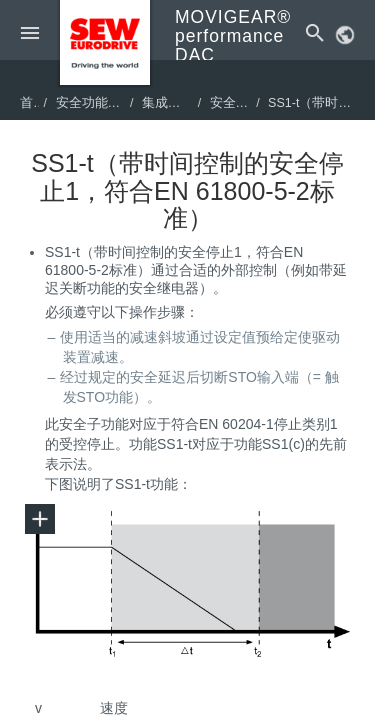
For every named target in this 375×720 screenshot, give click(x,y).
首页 (33, 103)
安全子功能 (242, 103)
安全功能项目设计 (108, 103)
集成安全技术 (181, 103)
